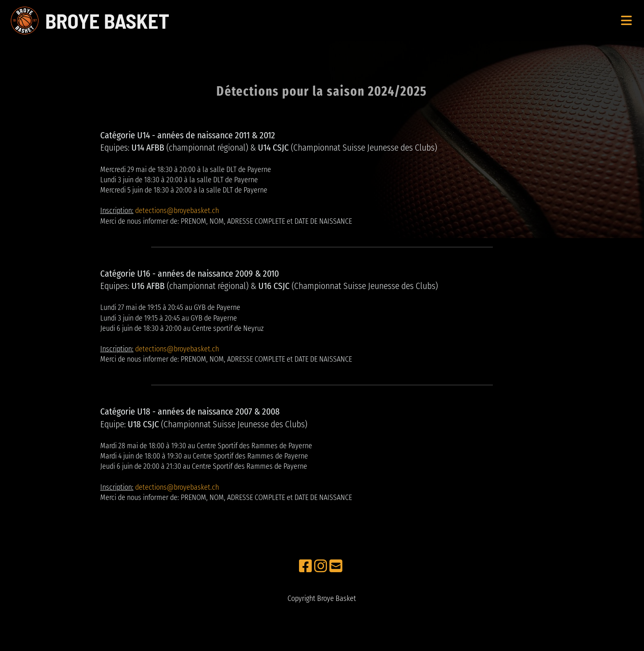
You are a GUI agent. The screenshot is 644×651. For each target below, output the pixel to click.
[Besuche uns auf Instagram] (321, 566)
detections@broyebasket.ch (177, 211)
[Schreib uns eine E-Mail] (336, 566)
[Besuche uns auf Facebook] (306, 566)
